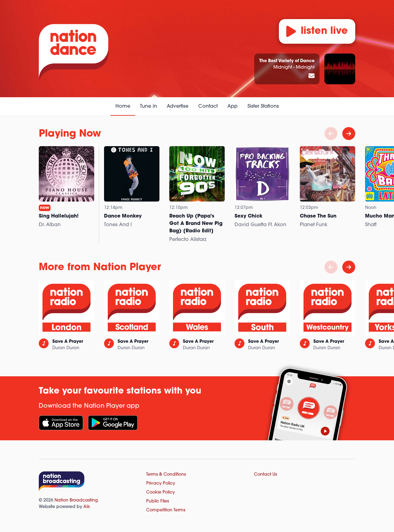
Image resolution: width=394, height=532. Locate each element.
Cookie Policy (161, 492)
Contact (208, 106)
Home (123, 106)
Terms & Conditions (166, 475)
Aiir (86, 507)
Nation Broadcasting (76, 500)
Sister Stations (263, 106)
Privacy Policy (161, 484)
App (233, 106)
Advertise (178, 106)
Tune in (149, 106)
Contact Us (265, 475)
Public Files (158, 501)
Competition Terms (166, 510)
